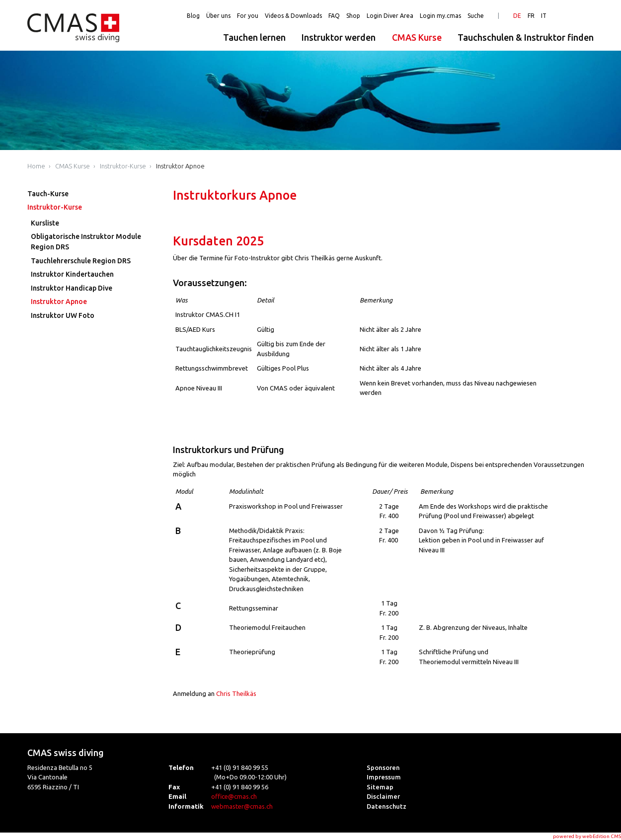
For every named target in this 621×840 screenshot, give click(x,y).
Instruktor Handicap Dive (72, 288)
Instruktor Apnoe (180, 166)
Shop (353, 16)
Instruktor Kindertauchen (72, 274)
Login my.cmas (440, 16)
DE (517, 16)
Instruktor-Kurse (123, 166)
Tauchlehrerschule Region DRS (81, 261)
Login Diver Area (390, 16)
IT (544, 16)
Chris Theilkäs (236, 693)
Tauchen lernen (254, 37)
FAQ (334, 16)
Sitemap (380, 787)
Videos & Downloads (293, 16)
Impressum (384, 777)
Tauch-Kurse (48, 194)
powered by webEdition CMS (587, 836)
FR (531, 16)
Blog (193, 16)
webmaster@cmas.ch (242, 806)
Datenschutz (387, 806)
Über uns (218, 16)
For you (248, 16)
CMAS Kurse (417, 37)
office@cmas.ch (234, 796)
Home (36, 166)
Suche (476, 16)
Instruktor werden (339, 37)
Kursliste (45, 223)
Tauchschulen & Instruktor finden (526, 37)
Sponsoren (383, 767)
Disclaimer (383, 796)
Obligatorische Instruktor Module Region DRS (86, 242)
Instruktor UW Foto (63, 315)
